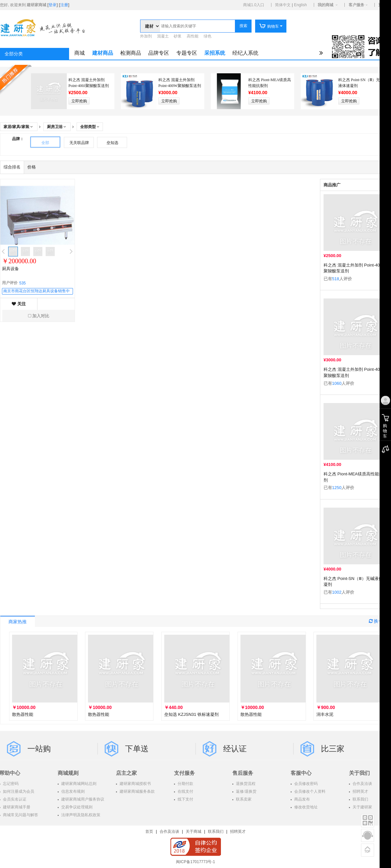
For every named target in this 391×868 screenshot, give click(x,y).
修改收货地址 (305, 807)
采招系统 (215, 53)
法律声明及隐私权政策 (80, 815)
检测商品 (131, 53)
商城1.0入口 (254, 5)
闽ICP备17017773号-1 (195, 862)
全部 (45, 143)
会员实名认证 (14, 799)
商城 (80, 53)
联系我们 (216, 832)
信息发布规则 (72, 791)
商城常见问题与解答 (20, 815)
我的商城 (326, 5)
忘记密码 (10, 784)
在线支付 (185, 791)
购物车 (269, 26)
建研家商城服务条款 (137, 791)
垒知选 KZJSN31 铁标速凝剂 (191, 714)
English (300, 5)
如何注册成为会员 (18, 791)
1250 (337, 488)
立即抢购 (79, 101)
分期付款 (185, 784)
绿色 (208, 36)
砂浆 (178, 36)
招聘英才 (238, 832)
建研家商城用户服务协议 (82, 799)
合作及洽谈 (169, 832)
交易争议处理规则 (76, 807)
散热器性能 (23, 714)
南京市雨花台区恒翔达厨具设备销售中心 (36, 292)
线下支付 (185, 799)
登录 (52, 5)
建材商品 (103, 53)
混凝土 (163, 36)
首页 (149, 832)
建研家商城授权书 (135, 784)
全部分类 (14, 54)
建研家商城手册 (16, 807)
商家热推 (18, 622)
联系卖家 (243, 799)
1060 (337, 383)
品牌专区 (159, 53)
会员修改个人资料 (309, 791)
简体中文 (283, 5)
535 (22, 283)
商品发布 (302, 799)
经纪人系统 (245, 53)
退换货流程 (245, 784)
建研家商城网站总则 (78, 784)
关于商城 (194, 832)
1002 (337, 592)
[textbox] (197, 26)
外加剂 (146, 36)
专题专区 (187, 53)
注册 (64, 5)
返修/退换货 (246, 791)
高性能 (193, 36)
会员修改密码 (305, 784)
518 (336, 279)
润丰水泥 (325, 714)
